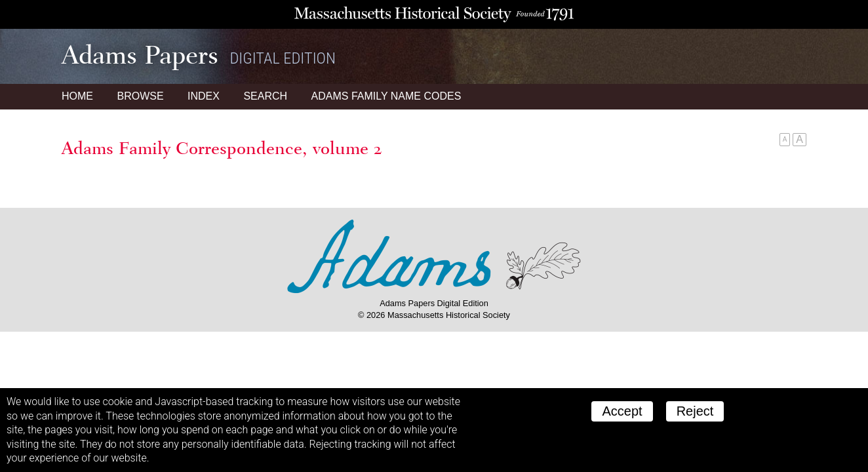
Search (265, 96)
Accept (622, 411)
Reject (695, 411)
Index (204, 96)
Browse (140, 96)
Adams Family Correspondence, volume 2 (222, 148)
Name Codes (386, 96)
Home (77, 96)
